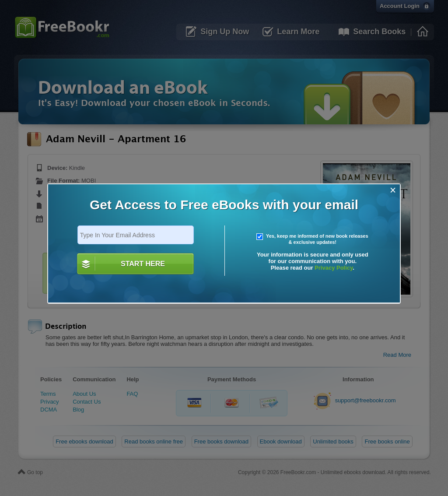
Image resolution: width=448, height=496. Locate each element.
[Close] (393, 190)
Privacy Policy (334, 268)
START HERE (143, 264)
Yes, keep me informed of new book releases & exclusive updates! (312, 239)
